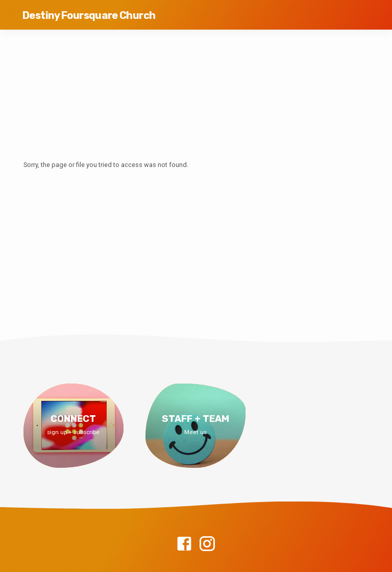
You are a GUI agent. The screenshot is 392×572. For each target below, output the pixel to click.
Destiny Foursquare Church (89, 15)
